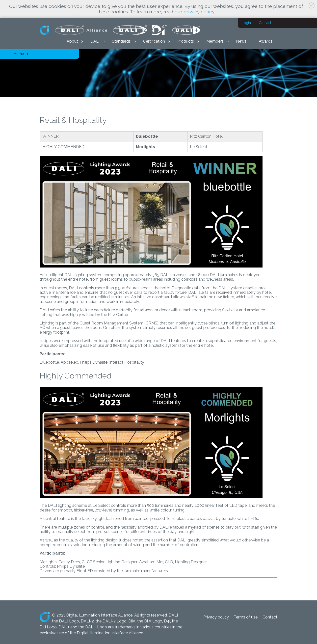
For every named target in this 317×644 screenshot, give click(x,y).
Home (19, 54)
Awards (266, 41)
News (241, 41)
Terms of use (246, 617)
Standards (121, 41)
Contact (265, 23)
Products (186, 41)
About (72, 41)
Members (215, 41)
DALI (95, 41)
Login (246, 23)
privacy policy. (199, 12)
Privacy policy (216, 617)
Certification (154, 41)
